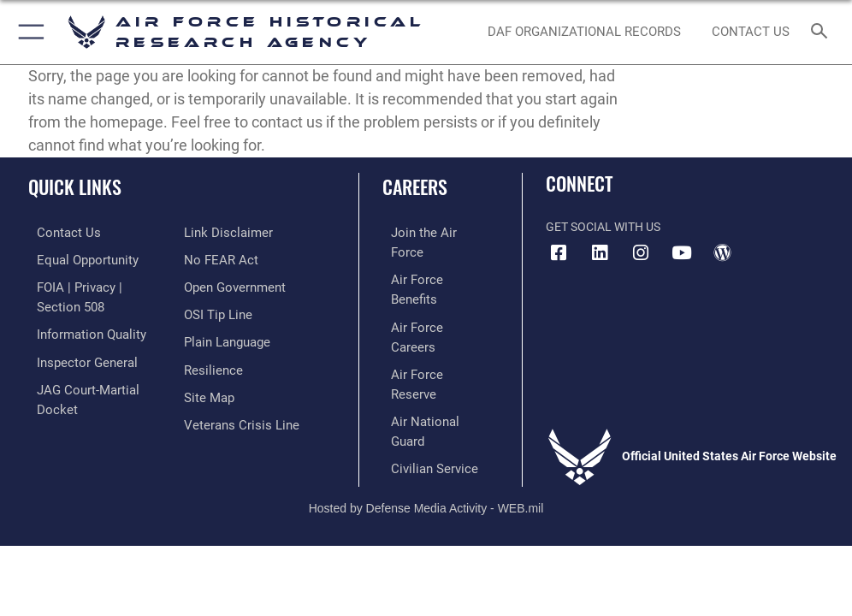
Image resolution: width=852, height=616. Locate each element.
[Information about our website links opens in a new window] (68, 408)
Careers (415, 187)
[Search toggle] (823, 32)
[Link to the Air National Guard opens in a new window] (432, 337)
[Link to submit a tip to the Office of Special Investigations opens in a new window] (215, 284)
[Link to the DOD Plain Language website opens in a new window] (225, 311)
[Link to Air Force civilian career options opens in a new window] (421, 363)
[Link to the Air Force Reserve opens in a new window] (428, 311)
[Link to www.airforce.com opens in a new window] (429, 232)
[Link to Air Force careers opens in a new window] (428, 284)
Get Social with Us (603, 227)
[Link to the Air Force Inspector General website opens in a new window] (75, 355)
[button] (28, 32)
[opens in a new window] (600, 253)
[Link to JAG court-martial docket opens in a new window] (96, 381)
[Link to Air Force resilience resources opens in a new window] (210, 337)
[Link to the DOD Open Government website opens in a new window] (232, 259)
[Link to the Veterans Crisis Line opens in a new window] (236, 389)
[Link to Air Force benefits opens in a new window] (429, 259)
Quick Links (75, 187)
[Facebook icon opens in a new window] (559, 253)
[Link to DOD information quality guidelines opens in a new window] (80, 329)
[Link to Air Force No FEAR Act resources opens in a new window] (218, 232)
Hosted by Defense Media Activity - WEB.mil (426, 439)
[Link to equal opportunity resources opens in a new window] (77, 259)
